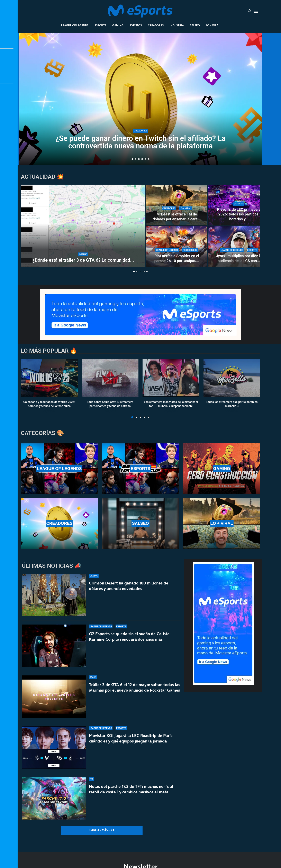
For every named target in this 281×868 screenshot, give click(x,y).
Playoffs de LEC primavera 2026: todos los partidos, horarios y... (239, 214)
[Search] (250, 11)
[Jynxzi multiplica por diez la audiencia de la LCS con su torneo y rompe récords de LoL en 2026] (239, 247)
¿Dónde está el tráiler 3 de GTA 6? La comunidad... (83, 260)
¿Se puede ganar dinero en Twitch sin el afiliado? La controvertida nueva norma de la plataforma (141, 142)
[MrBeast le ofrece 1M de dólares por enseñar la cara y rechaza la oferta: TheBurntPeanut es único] (177, 205)
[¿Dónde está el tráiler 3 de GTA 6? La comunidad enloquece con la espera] (83, 226)
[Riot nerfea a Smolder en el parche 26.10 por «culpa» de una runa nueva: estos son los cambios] (177, 247)
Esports (100, 25)
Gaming (118, 25)
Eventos (136, 25)
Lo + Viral (213, 25)
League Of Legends (75, 25)
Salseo (195, 25)
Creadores (156, 25)
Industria (177, 25)
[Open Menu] (256, 11)
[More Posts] (102, 830)
